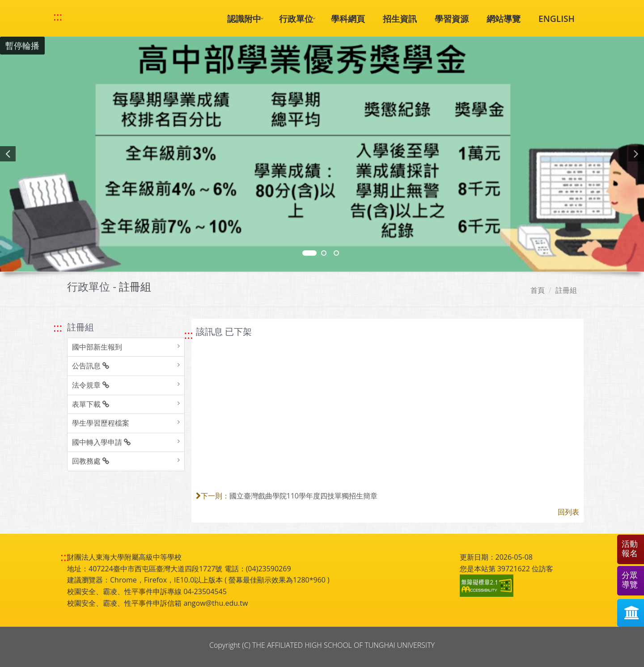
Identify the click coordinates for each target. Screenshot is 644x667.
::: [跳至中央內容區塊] (189, 335)
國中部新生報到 (97, 347)
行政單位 (296, 19)
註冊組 (566, 290)
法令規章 (91, 385)
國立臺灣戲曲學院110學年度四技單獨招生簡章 (303, 496)
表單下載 (91, 404)
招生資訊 (400, 19)
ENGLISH (557, 19)
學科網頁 (348, 19)
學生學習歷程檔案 (101, 423)
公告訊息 (91, 366)
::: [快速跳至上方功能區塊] (58, 17)
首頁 (538, 290)
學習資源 (452, 19)
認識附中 (244, 19)
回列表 (568, 512)
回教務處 (91, 461)
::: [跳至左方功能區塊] (58, 327)
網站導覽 (504, 19)
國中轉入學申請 (101, 442)
